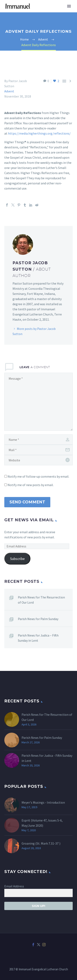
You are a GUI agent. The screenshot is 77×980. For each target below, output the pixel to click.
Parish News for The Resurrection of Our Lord (41, 600)
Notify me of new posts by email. (31, 485)
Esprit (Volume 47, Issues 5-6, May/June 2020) (42, 823)
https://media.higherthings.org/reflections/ (39, 133)
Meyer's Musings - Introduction (43, 802)
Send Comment (27, 502)
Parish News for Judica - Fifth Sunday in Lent (47, 758)
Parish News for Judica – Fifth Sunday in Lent (38, 638)
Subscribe (17, 559)
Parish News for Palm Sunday (38, 619)
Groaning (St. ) (41, 843)
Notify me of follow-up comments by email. (38, 476)
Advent (9, 91)
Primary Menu (69, 6)
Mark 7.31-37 (50, 843)
